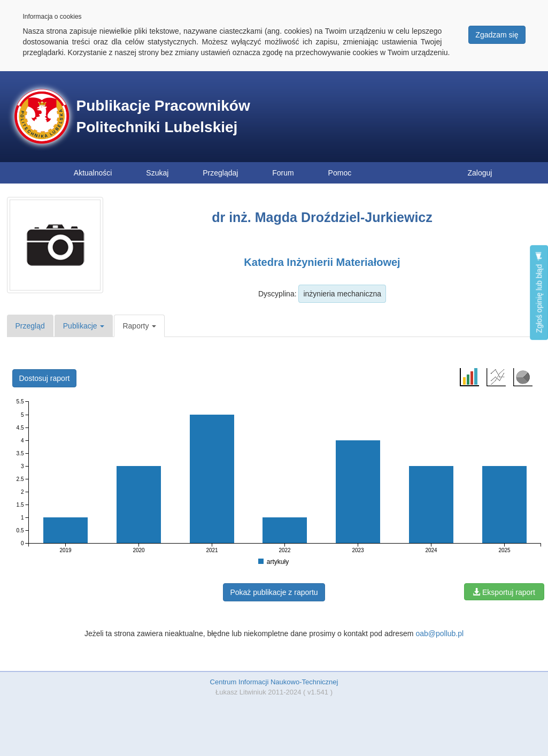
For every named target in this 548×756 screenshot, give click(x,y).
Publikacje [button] (84, 326)
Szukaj (157, 173)
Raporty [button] (139, 326)
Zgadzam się (497, 35)
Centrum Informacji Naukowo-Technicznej (274, 682)
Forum (283, 173)
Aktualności (93, 173)
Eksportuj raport (504, 592)
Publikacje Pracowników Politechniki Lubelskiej (163, 116)
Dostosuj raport (45, 378)
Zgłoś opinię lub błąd (539, 292)
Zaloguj (480, 173)
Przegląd (30, 326)
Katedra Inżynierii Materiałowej (322, 262)
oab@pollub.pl (439, 633)
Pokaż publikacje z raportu (274, 592)
